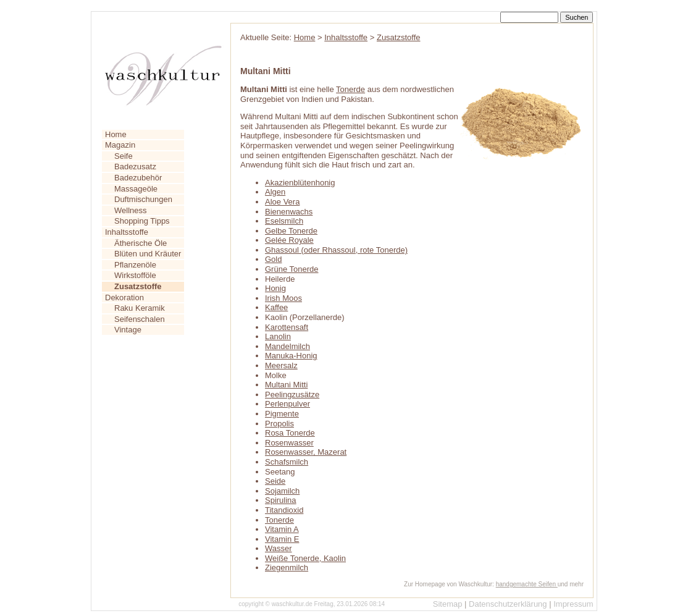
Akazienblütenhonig (300, 183)
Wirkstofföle (135, 275)
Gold (273, 259)
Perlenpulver (287, 404)
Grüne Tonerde (292, 269)
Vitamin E (282, 539)
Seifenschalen (140, 319)
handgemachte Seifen (527, 584)
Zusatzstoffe (399, 37)
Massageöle (136, 189)
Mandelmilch (287, 346)
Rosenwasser (289, 443)
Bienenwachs (289, 212)
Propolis (279, 424)
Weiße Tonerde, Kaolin (305, 558)
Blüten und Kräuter (148, 254)
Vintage (128, 330)
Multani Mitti (286, 385)
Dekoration (124, 297)
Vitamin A (282, 529)
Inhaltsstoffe (127, 232)
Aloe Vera (282, 202)
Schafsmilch (287, 462)
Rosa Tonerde (290, 433)
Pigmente (282, 414)
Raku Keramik (140, 308)
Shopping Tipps (142, 221)
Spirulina (281, 500)
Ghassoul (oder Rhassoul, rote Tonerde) (336, 250)
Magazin (120, 145)
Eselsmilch (284, 221)
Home (116, 134)
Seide (275, 481)
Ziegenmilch (287, 567)
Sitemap (448, 604)
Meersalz (281, 365)
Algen (275, 192)
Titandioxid (284, 510)
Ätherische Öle (141, 243)
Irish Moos (283, 298)
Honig (275, 288)
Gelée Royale (289, 240)
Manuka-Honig (291, 356)
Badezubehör (138, 178)
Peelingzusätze (292, 394)
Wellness (131, 210)
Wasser (279, 548)
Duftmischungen (143, 199)
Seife (124, 156)
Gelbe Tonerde (291, 231)
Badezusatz (135, 167)
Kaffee (276, 307)
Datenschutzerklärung (508, 604)
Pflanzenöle (135, 265)
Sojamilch (282, 491)
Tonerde (350, 89)
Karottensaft (287, 327)
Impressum (573, 604)
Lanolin (278, 336)
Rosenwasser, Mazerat (306, 452)
